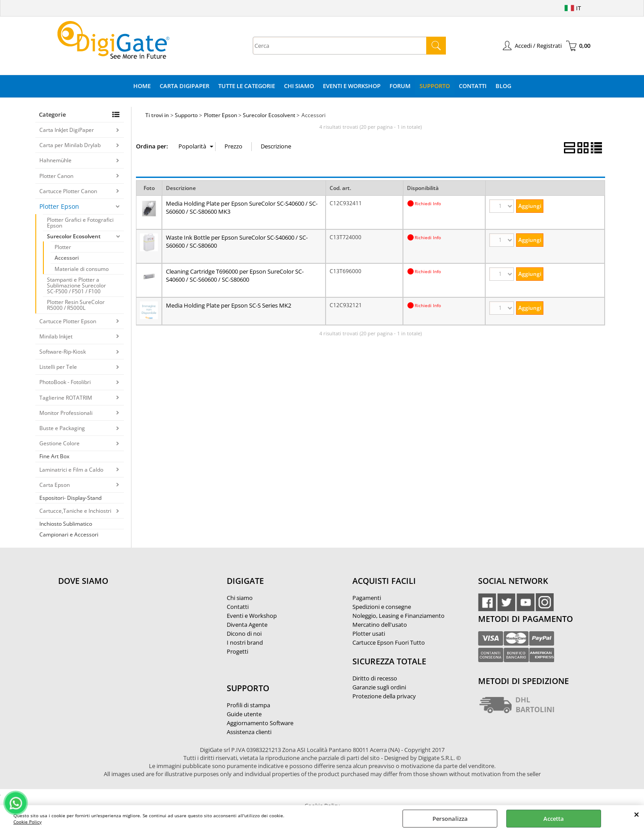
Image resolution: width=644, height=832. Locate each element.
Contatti (473, 86)
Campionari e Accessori (69, 534)
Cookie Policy (28, 822)
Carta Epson (55, 485)
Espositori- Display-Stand (70, 498)
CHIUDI (637, 814)
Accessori (67, 258)
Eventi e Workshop (352, 86)
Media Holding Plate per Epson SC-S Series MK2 (229, 305)
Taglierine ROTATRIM (66, 398)
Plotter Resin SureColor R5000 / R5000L (76, 305)
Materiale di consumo (82, 269)
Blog (503, 86)
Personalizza (450, 819)
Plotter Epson (59, 206)
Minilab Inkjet (56, 336)
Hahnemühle (55, 160)
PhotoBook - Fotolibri (65, 382)
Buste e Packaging (62, 428)
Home (142, 86)
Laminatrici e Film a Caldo (71, 470)
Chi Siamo (299, 86)
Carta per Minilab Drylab (70, 145)
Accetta (554, 819)
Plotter (63, 247)
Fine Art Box (54, 456)
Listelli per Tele (58, 367)
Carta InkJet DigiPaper (67, 130)
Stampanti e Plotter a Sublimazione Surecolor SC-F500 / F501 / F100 (76, 285)
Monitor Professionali (66, 413)
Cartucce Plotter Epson (68, 321)
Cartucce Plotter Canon (68, 191)
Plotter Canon (56, 176)
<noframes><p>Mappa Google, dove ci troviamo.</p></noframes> (125, 640)
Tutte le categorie (247, 86)
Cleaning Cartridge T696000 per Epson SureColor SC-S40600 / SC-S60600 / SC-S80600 (235, 275)
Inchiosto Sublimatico (66, 524)
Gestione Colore (59, 443)
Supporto (435, 86)
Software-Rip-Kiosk (63, 352)
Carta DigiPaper (184, 86)
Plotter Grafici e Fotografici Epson (80, 223)
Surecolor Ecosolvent (74, 236)
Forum (400, 86)
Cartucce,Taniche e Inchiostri (75, 511)
